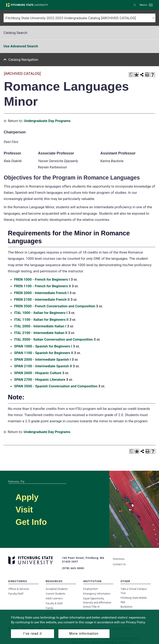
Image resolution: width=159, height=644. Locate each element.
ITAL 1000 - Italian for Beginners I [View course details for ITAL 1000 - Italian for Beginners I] (41, 313)
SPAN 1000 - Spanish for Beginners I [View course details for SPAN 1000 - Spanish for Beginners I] (43, 346)
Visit (24, 510)
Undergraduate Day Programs (47, 121)
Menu (143, 5)
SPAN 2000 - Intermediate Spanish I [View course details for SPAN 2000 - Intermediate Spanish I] (42, 359)
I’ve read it (33, 634)
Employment (91, 588)
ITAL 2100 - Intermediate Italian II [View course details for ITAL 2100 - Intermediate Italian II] (41, 333)
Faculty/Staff (16, 593)
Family (50, 608)
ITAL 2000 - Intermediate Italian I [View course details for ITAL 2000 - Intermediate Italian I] (40, 326)
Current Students (56, 593)
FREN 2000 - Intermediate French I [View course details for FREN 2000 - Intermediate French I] (41, 293)
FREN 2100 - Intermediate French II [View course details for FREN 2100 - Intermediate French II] (42, 299)
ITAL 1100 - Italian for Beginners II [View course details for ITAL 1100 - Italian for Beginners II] (41, 320)
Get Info (31, 522)
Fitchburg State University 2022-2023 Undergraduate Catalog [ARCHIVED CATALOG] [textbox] (71, 18)
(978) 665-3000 (72, 568)
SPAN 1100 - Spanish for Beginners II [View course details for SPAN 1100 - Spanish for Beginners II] (44, 353)
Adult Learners (54, 598)
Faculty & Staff (54, 603)
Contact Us (119, 564)
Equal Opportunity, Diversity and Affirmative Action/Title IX (97, 602)
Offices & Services (19, 588)
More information (84, 634)
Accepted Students (57, 588)
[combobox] (79, 18)
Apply (27, 497)
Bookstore (126, 606)
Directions (119, 559)
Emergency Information (97, 593)
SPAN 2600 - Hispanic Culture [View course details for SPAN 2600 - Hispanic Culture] (38, 373)
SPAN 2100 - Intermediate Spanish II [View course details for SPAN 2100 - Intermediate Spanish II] (43, 366)
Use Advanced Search (21, 46)
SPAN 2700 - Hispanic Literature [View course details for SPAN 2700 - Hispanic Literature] (40, 379)
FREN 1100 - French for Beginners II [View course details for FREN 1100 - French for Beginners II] (42, 286)
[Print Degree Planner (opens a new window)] (131, 75)
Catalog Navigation (23, 60)
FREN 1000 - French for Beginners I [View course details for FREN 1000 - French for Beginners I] (42, 279)
